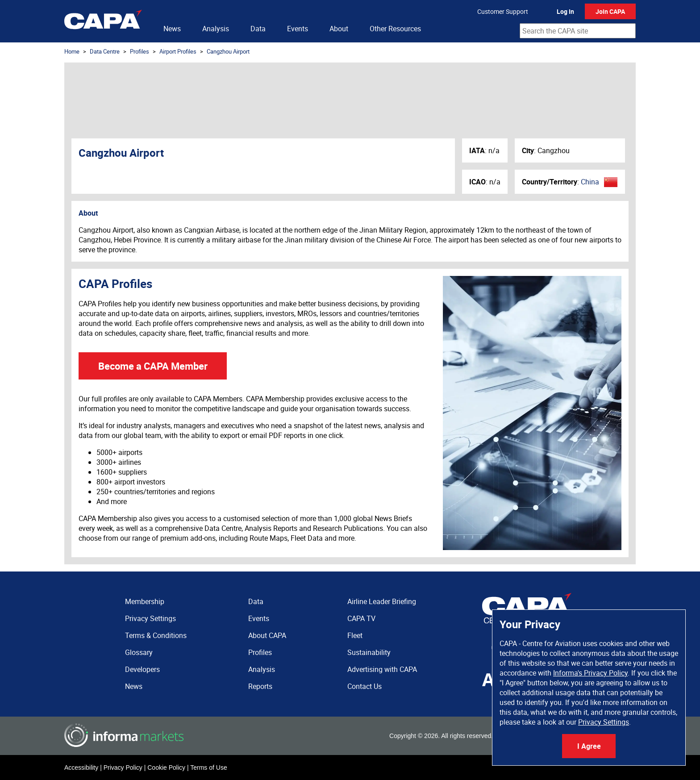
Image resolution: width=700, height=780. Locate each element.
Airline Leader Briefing (382, 601)
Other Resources (395, 29)
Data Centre (105, 51)
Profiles (140, 51)
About (339, 29)
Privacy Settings (604, 722)
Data (258, 29)
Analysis (216, 29)
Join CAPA (610, 11)
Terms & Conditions (156, 635)
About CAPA (267, 635)
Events (298, 29)
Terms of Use (208, 767)
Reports (260, 686)
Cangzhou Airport (228, 51)
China (590, 182)
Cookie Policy (166, 767)
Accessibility (81, 767)
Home (72, 51)
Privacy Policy (123, 767)
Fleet (355, 635)
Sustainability (369, 652)
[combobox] (578, 31)
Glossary (139, 652)
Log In (565, 11)
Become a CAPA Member (153, 366)
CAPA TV (361, 618)
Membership (145, 601)
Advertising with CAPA (382, 669)
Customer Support (503, 11)
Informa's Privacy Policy (590, 673)
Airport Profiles (178, 51)
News (172, 29)
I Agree (589, 746)
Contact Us (365, 686)
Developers (142, 669)
